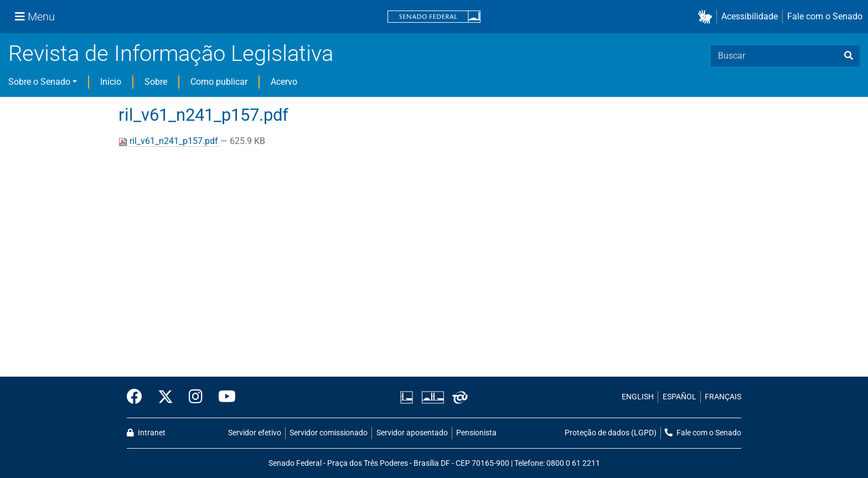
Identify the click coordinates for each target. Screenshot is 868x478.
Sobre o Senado (39, 82)
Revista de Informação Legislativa (171, 53)
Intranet (146, 433)
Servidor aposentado (412, 433)
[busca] (849, 56)
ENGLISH (638, 397)
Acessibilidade (750, 16)
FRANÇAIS (723, 397)
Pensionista (476, 433)
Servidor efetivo (255, 433)
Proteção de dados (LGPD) (611, 433)
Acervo (284, 82)
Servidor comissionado (329, 433)
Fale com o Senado (825, 16)
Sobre (156, 82)
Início (111, 82)
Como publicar (219, 82)
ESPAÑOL (680, 397)
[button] (707, 17)
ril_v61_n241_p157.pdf (169, 141)
